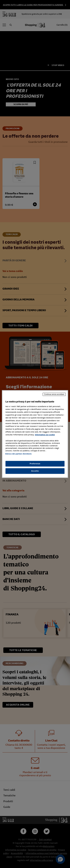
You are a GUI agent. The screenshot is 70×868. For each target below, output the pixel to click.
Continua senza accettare (54, 394)
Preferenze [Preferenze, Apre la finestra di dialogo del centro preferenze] (35, 463)
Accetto (35, 471)
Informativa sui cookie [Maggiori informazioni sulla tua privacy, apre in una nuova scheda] (45, 435)
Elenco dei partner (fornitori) (18, 454)
